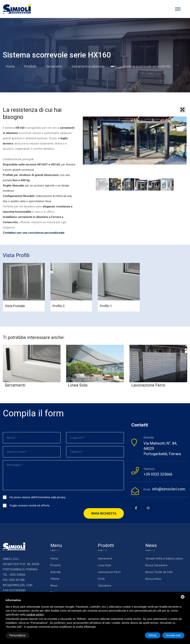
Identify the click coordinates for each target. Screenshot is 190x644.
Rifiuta (153, 635)
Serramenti (54, 66)
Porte (101, 579)
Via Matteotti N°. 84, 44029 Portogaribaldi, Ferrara (162, 449)
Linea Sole (104, 565)
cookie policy (35, 614)
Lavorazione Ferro (109, 572)
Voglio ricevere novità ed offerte (30, 506)
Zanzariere (105, 586)
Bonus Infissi (153, 579)
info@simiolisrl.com (169, 489)
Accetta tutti (173, 635)
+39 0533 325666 (158, 474)
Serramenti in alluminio (88, 66)
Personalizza (17, 635)
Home (10, 66)
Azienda (55, 572)
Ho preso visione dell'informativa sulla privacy (38, 497)
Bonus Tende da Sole (159, 572)
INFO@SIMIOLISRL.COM (18, 585)
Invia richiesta (104, 513)
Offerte (55, 579)
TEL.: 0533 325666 (14, 575)
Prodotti (30, 66)
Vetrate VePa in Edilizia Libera (164, 559)
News (54, 586)
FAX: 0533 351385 (14, 580)
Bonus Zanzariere (156, 565)
